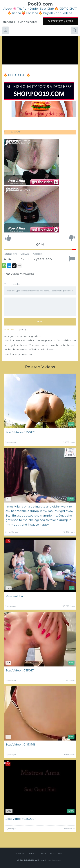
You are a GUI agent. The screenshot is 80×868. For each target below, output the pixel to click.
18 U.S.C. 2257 (56, 853)
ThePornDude (28, 9)
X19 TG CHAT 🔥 (19, 75)
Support (20, 853)
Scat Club (47, 9)
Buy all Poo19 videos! (58, 13)
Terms (32, 853)
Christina (32, 13)
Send (40, 322)
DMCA (43, 853)
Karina (16, 13)
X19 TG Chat (12, 132)
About (8, 9)
